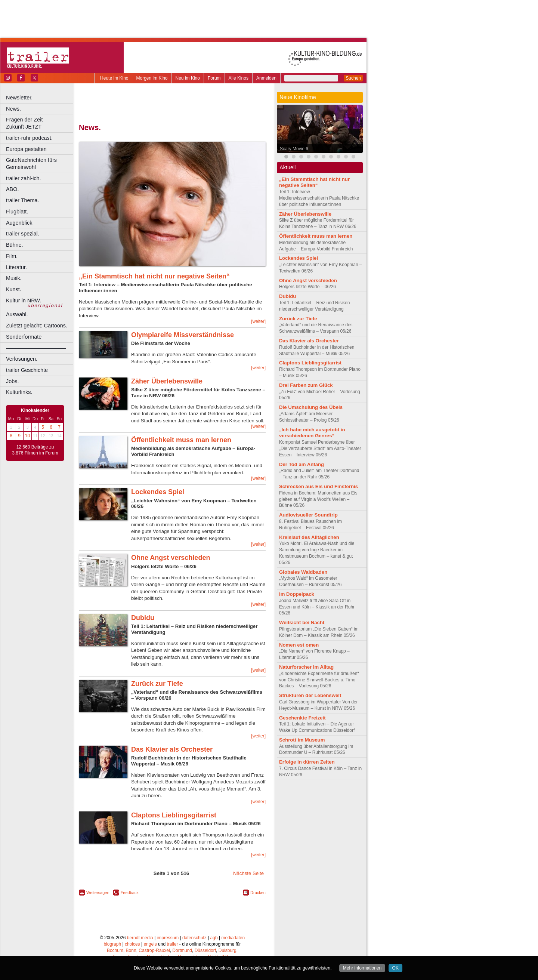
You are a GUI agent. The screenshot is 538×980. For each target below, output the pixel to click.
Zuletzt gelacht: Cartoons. (37, 326)
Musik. (14, 278)
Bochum (115, 950)
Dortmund (182, 950)
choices (132, 944)
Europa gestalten (26, 149)
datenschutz (194, 938)
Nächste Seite (248, 873)
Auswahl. (17, 314)
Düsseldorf (205, 950)
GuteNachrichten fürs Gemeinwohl (31, 164)
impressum (168, 938)
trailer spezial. (23, 234)
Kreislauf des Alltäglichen (309, 537)
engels (150, 944)
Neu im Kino (188, 78)
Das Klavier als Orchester (172, 749)
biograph (112, 944)
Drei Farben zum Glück (306, 385)
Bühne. (15, 245)
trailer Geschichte (27, 370)
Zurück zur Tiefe (157, 684)
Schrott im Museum (302, 740)
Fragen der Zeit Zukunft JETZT (41, 123)
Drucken (258, 893)
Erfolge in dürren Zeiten (307, 762)
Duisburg (228, 950)
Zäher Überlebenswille (167, 381)
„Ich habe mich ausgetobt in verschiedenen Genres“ (312, 433)
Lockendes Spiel (158, 492)
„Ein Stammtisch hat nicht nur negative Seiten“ (154, 276)
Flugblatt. (17, 212)
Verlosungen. (22, 359)
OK (395, 968)
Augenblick (19, 223)
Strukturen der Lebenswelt (310, 695)
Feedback (130, 893)
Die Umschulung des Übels (311, 407)
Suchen (353, 78)
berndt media (140, 938)
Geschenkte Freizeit (302, 718)
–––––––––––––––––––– (36, 348)
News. (13, 109)
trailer (172, 944)
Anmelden (266, 78)
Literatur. (16, 267)
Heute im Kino (114, 78)
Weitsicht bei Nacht (302, 622)
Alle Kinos (239, 78)
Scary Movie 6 (294, 149)
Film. (12, 256)
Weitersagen (98, 893)
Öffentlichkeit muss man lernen (181, 440)
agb (214, 938)
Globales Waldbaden (303, 572)
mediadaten (233, 938)
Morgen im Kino (152, 78)
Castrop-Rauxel (154, 950)
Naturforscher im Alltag (306, 667)
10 (27, 436)
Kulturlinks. (19, 392)
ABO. (12, 189)
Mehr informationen (362, 968)
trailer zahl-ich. (24, 178)
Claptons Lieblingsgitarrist (174, 815)
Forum (214, 78)
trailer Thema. (23, 200)
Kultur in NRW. (24, 301)
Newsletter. (19, 98)
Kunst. (14, 289)
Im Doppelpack (297, 594)
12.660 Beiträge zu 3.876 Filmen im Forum (35, 450)
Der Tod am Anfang (302, 464)
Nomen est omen (299, 645)
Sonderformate (24, 337)
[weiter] (258, 321)
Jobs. (12, 381)
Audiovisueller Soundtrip (308, 515)
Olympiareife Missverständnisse (183, 335)
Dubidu (143, 618)
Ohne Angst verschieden (171, 558)
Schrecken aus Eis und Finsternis (319, 486)
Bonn (131, 950)
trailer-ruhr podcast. (29, 138)
